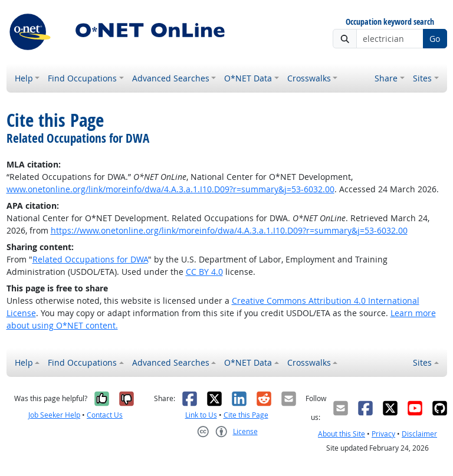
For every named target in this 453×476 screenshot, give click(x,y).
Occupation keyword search (390, 22)
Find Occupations (82, 78)
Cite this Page (246, 415)
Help (24, 78)
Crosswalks (309, 78)
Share (386, 78)
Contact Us (105, 415)
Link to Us (201, 415)
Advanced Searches (171, 78)
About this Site (342, 434)
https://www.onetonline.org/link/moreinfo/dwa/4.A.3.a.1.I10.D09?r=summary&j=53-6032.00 (229, 230)
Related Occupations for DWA (90, 259)
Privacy (383, 434)
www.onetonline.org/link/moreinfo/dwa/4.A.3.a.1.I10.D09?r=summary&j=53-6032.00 (170, 189)
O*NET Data (248, 78)
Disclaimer (419, 434)
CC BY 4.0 (204, 272)
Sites (422, 78)
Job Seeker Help (54, 415)
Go (435, 39)
